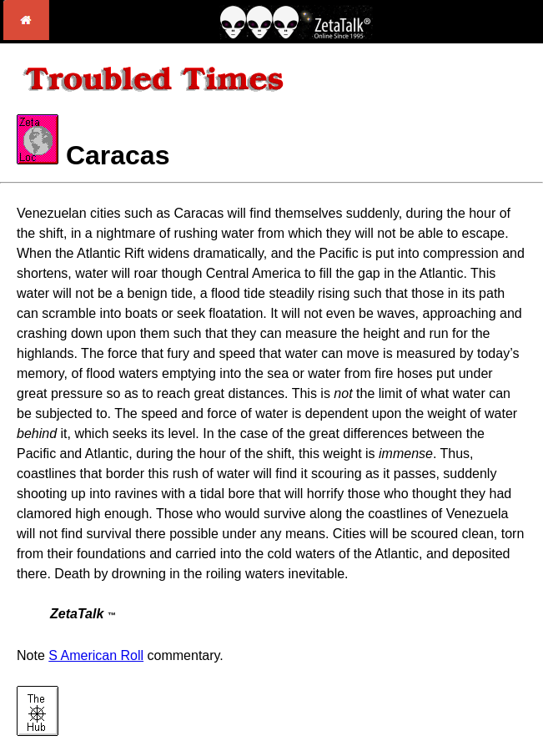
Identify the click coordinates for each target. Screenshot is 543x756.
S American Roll (96, 655)
